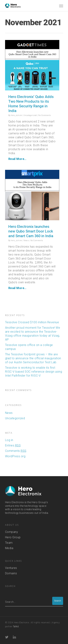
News (26, 241)
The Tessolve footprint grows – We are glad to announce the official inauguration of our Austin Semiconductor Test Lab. (33, 358)
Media (9, 548)
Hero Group (13, 537)
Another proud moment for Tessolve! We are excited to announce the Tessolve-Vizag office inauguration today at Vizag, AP (33, 333)
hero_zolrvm (17, 115)
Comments (16, 451)
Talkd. (16, 626)
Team (9, 543)
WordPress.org (15, 456)
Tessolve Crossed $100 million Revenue (32, 322)
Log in (9, 440)
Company (12, 532)
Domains (11, 573)
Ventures (11, 568)
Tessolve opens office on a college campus (29, 347)
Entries (13, 445)
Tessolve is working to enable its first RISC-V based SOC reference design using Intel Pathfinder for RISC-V (34, 371)
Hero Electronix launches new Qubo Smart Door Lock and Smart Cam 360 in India (31, 231)
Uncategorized (30, 115)
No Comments (45, 115)
